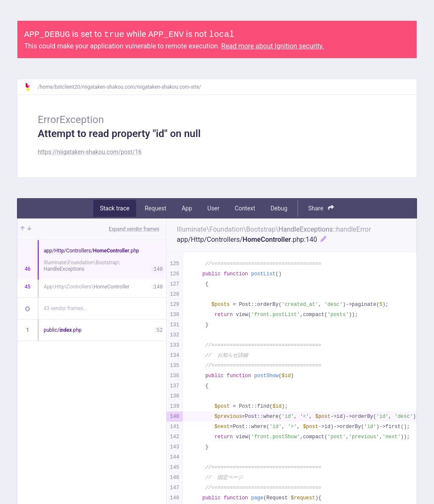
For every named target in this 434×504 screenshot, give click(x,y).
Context (245, 208)
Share (321, 208)
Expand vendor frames (134, 229)
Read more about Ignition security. (273, 46)
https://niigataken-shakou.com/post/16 (90, 152)
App (187, 208)
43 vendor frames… (65, 308)
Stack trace (115, 208)
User (213, 208)
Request (155, 208)
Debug (279, 208)
